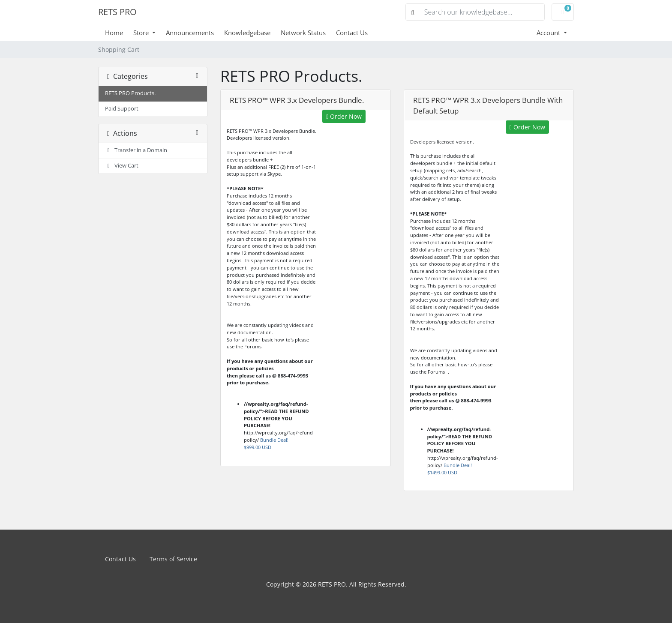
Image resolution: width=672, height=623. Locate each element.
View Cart (122, 166)
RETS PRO (117, 12)
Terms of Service (173, 559)
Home (114, 33)
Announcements (190, 33)
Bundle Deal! (266, 443)
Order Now (344, 116)
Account (549, 33)
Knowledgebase (247, 33)
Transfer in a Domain (136, 150)
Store (142, 33)
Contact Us (352, 33)
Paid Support (122, 109)
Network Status (303, 33)
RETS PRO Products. (130, 93)
